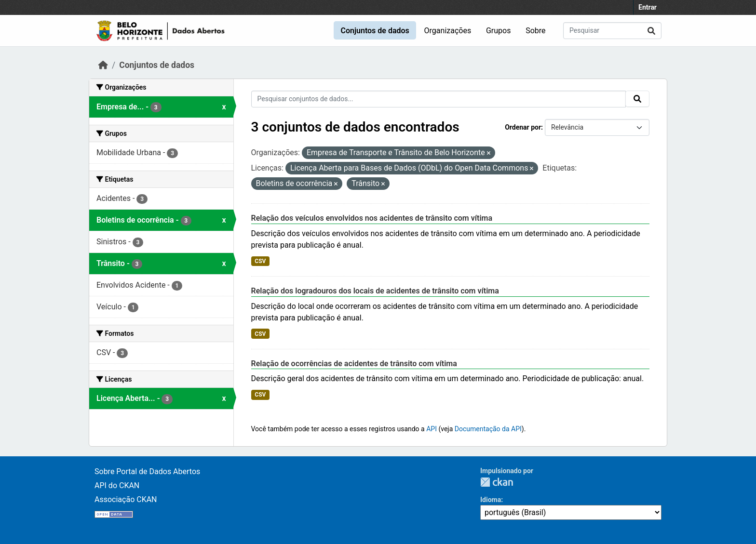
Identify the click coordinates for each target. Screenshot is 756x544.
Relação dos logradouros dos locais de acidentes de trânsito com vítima (375, 291)
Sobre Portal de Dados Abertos (147, 471)
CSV (260, 261)
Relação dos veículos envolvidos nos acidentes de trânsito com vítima (372, 218)
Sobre (535, 31)
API (432, 429)
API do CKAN (117, 485)
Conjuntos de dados (375, 31)
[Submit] (651, 31)
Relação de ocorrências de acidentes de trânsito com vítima (354, 364)
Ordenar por (523, 127)
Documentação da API (488, 429)
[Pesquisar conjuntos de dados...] (612, 31)
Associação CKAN (126, 499)
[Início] (103, 65)
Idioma (491, 500)
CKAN (497, 482)
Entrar (648, 7)
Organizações (448, 31)
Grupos (499, 31)
